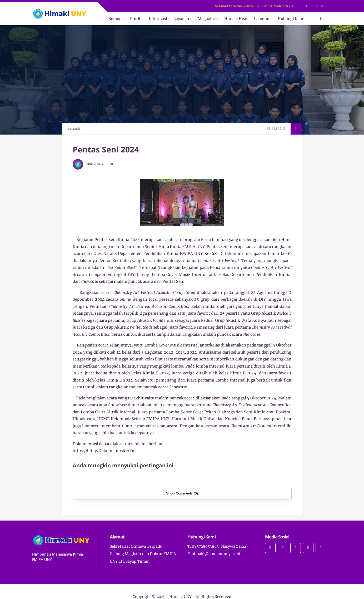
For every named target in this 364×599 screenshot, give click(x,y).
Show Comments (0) (182, 493)
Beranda (116, 19)
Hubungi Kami (291, 19)
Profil (135, 19)
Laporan (262, 19)
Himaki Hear (236, 19)
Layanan (181, 19)
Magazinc (207, 19)
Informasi (158, 19)
